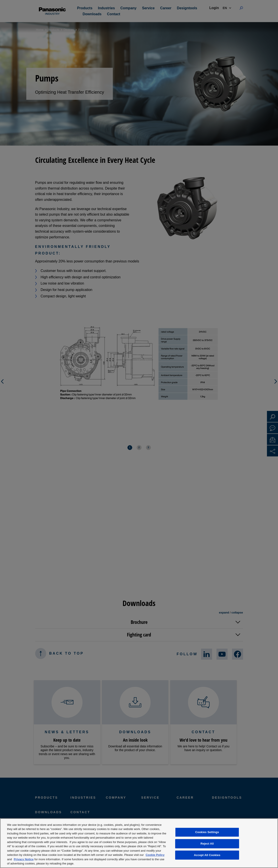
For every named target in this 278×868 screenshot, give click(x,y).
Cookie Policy (155, 855)
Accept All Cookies (207, 855)
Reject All (207, 844)
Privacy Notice (24, 859)
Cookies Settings (207, 832)
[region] (139, 843)
